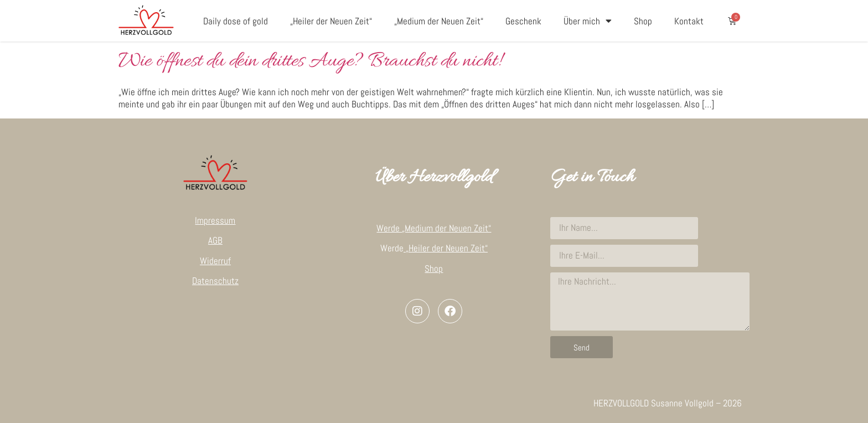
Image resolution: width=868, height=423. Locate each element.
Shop (643, 21)
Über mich (588, 21)
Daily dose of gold (236, 21)
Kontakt (689, 21)
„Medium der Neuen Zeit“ (439, 21)
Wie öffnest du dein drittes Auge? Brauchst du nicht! (309, 61)
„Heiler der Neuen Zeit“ (331, 21)
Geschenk (523, 21)
